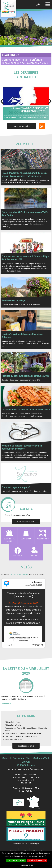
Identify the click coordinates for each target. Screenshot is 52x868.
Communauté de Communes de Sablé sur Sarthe (23, 733)
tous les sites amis (26, 746)
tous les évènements (26, 522)
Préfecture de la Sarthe (14, 739)
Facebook (18, 555)
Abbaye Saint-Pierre (12, 722)
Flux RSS (42, 126)
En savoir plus (27, 865)
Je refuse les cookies (37, 860)
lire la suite (6, 704)
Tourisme (34, 555)
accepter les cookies (19, 574)
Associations (43, 539)
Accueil (13, 850)
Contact (24, 850)
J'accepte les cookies (16, 860)
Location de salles (9, 540)
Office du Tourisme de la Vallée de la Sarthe (21, 736)
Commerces (26, 539)
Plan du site (37, 850)
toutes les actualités (22, 126)
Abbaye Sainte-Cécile (13, 725)
